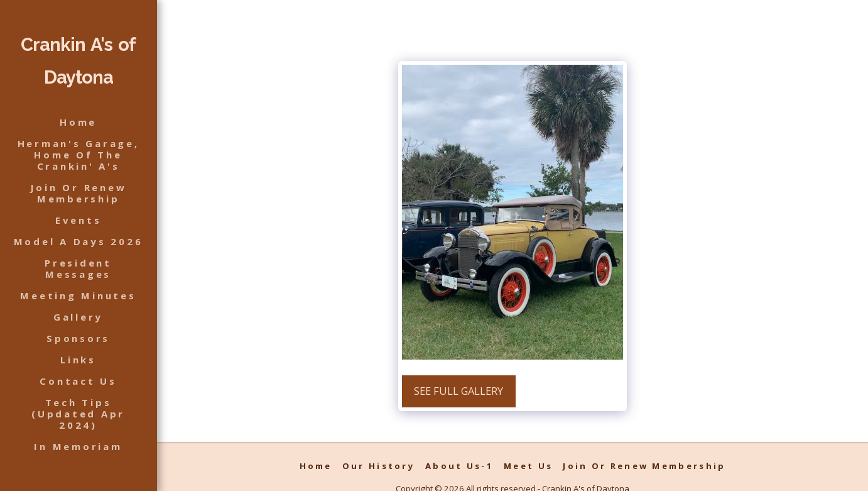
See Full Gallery (458, 391)
